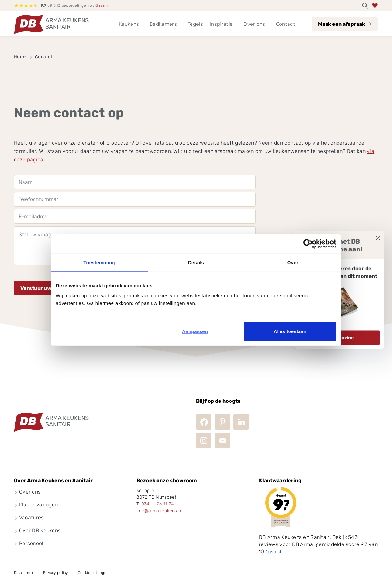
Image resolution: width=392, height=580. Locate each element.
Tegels (195, 24)
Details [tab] (196, 262)
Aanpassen (195, 331)
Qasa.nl (102, 5)
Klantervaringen (38, 505)
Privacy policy (55, 573)
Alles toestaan (290, 331)
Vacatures (31, 518)
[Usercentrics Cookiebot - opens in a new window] (308, 244)
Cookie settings (92, 573)
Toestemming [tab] (99, 262)
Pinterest (222, 422)
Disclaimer (24, 573)
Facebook (204, 422)
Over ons (30, 492)
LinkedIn (241, 422)
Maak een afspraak (342, 24)
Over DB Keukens (40, 530)
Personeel (31, 543)
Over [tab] (293, 262)
